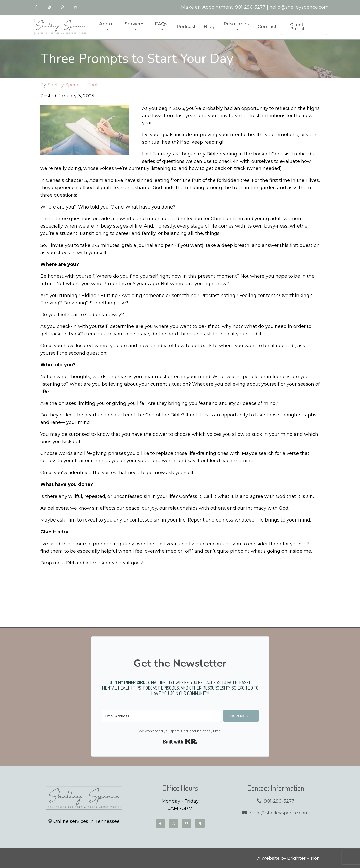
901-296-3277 (250, 7)
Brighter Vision (303, 858)
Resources (236, 24)
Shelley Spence (65, 85)
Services (135, 24)
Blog (209, 27)
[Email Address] (161, 716)
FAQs (161, 24)
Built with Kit (180, 742)
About (107, 24)
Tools (94, 85)
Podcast (186, 27)
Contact (267, 27)
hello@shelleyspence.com (299, 7)
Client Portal (297, 27)
